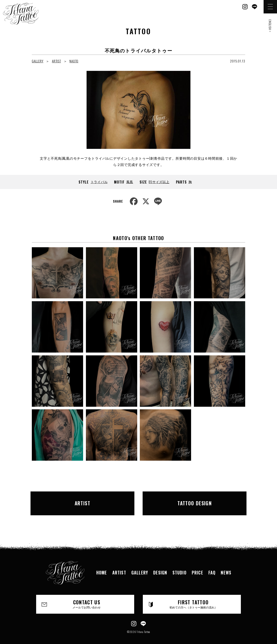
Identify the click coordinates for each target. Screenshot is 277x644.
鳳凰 (130, 182)
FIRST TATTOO (193, 598)
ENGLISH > (270, 26)
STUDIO (180, 567)
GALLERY (38, 61)
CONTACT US (87, 598)
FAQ (212, 567)
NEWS (226, 567)
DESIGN (160, 567)
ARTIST (56, 61)
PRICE (197, 567)
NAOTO (74, 61)
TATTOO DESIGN (195, 500)
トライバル (99, 182)
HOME (102, 567)
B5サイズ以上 (159, 182)
